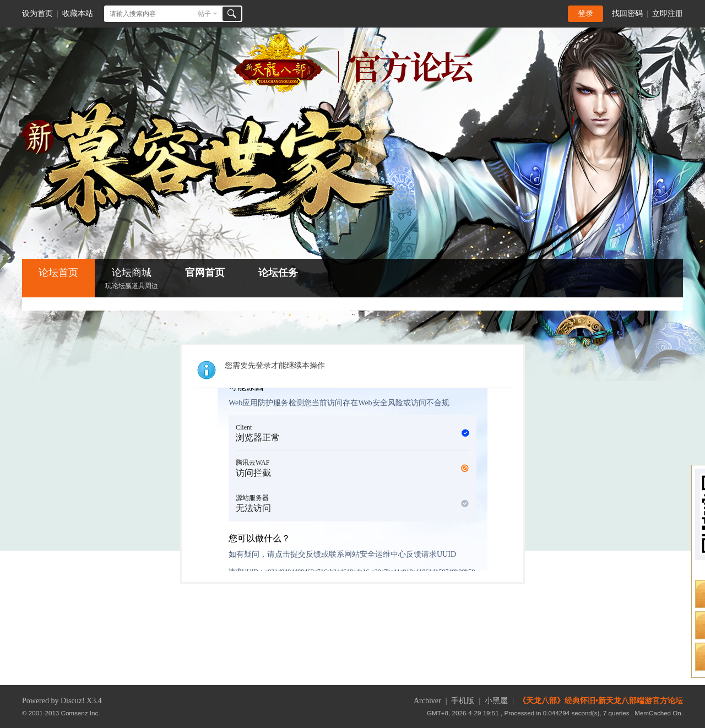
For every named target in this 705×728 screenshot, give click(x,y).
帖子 (204, 14)
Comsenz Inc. (81, 713)
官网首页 (205, 273)
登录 (585, 13)
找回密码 (627, 13)
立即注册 (668, 13)
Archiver (427, 701)
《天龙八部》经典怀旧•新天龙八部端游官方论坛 (601, 701)
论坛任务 (278, 273)
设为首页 (37, 13)
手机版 (463, 701)
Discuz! (73, 701)
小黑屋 (496, 701)
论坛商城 (132, 279)
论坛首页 (58, 273)
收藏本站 (78, 13)
